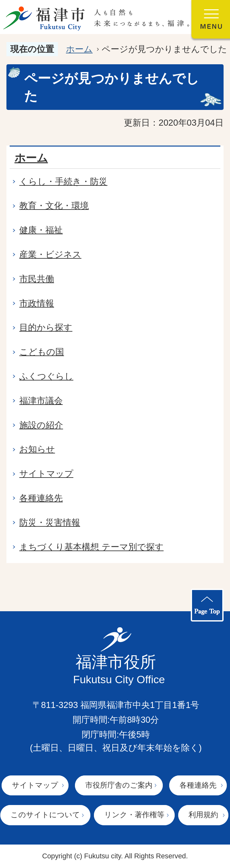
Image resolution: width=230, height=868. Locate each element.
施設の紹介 (41, 425)
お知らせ (37, 449)
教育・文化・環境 (54, 206)
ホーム (79, 49)
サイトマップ (46, 474)
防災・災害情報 (50, 522)
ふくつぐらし (46, 376)
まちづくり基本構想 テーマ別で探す (92, 547)
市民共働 (37, 279)
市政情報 (37, 303)
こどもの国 (42, 352)
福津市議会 (41, 401)
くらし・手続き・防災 (63, 181)
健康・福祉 (41, 230)
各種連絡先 (41, 498)
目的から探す (46, 327)
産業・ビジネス (50, 254)
